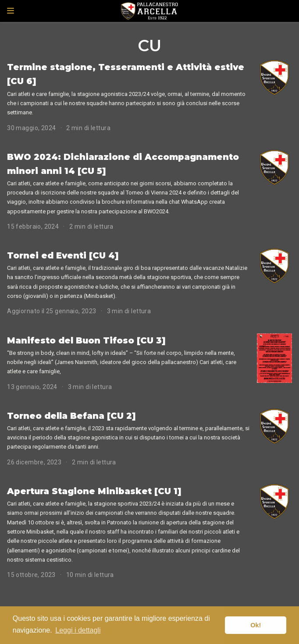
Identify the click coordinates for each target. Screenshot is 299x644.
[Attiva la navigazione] (11, 11)
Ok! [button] (256, 625)
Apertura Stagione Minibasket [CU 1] (94, 491)
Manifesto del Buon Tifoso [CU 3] (86, 340)
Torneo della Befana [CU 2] (71, 416)
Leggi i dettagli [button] (78, 630)
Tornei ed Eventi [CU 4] (63, 255)
